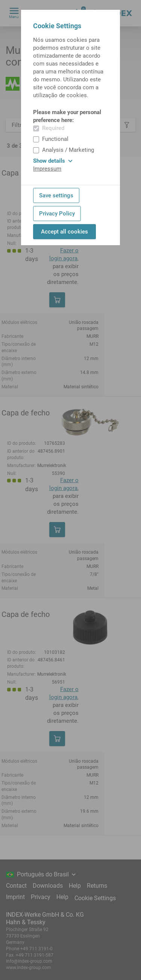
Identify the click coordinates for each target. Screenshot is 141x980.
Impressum (47, 169)
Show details (53, 161)
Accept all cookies (64, 232)
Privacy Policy (57, 214)
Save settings (56, 195)
